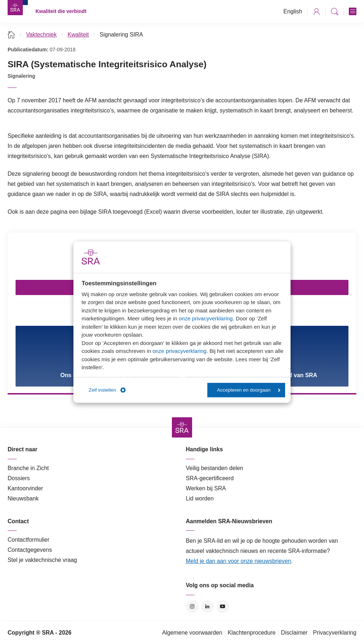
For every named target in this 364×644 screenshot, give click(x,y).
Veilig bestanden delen (215, 468)
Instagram (192, 607)
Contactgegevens (30, 550)
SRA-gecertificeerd (210, 478)
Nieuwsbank (23, 498)
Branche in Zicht (28, 468)
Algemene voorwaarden (192, 633)
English (293, 11)
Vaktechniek (41, 35)
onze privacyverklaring (206, 318)
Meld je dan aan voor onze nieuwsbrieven (239, 561)
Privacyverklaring (335, 633)
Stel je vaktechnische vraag (42, 560)
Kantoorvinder (25, 488)
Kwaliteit (78, 35)
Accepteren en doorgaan (249, 390)
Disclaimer (295, 633)
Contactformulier (29, 540)
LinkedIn (208, 607)
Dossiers (19, 478)
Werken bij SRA (206, 488)
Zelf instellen (107, 390)
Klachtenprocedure (251, 633)
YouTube (223, 607)
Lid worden (200, 498)
